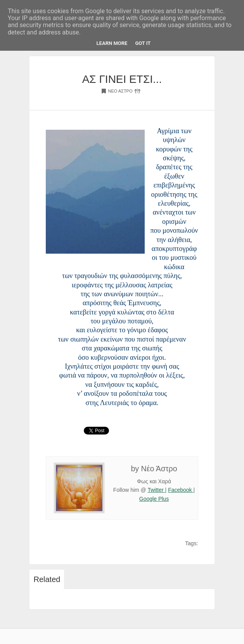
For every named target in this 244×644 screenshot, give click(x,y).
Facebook (181, 490)
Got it (143, 43)
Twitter (156, 490)
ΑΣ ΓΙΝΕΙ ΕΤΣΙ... (122, 79)
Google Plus (154, 499)
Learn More (112, 43)
